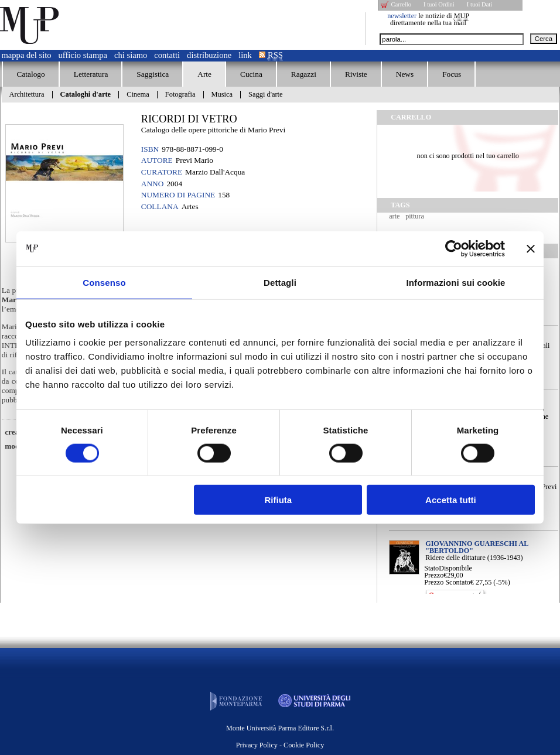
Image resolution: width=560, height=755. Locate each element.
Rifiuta (279, 500)
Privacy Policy (257, 745)
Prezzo (434, 575)
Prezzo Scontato (447, 582)
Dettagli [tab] (280, 282)
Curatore (162, 172)
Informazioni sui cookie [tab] (456, 282)
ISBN (150, 149)
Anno (153, 184)
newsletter (402, 16)
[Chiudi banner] (531, 248)
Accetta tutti (451, 500)
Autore (157, 160)
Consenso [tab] (104, 282)
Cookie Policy (304, 745)
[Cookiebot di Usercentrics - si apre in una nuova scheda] (454, 248)
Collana (160, 206)
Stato (431, 568)
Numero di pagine (178, 195)
